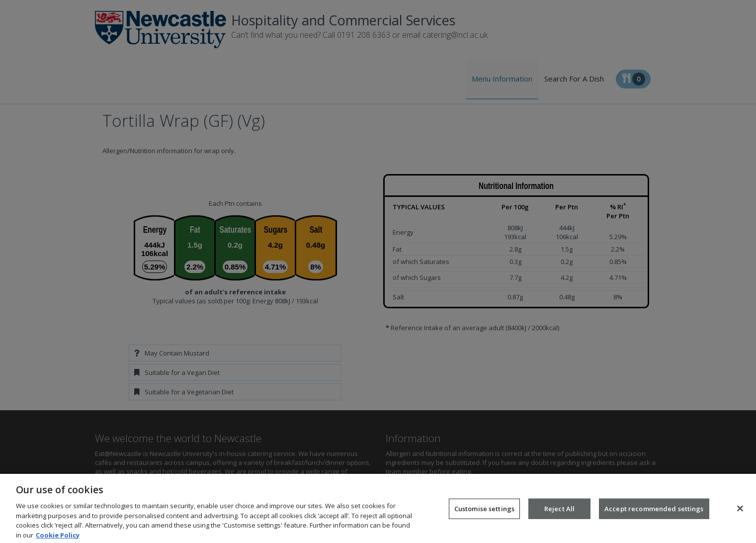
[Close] (740, 513)
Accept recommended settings (654, 513)
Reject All (559, 513)
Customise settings (484, 513)
